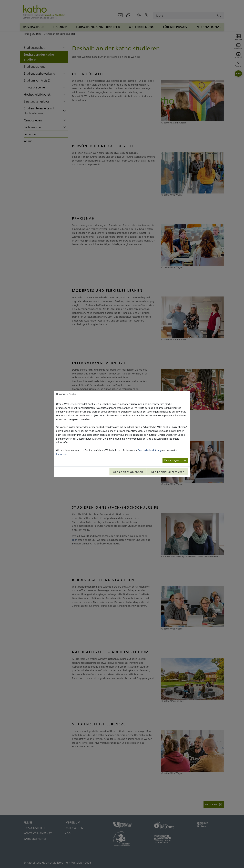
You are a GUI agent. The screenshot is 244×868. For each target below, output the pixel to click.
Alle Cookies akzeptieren (168, 472)
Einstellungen (172, 460)
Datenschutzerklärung (150, 450)
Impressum (62, 454)
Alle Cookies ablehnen (128, 472)
